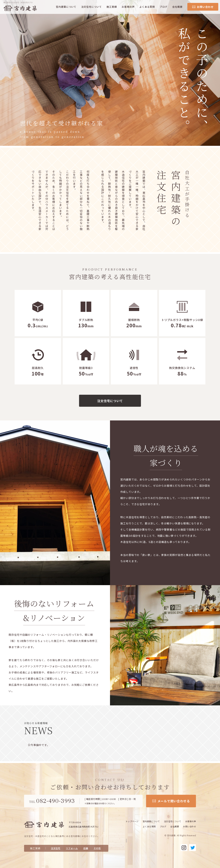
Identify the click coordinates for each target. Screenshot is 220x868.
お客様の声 (128, 7)
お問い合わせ (189, 826)
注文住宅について (92, 7)
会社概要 (177, 7)
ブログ (164, 7)
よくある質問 (147, 7)
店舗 (86, 848)
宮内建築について (66, 7)
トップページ (132, 821)
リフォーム (72, 848)
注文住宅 (56, 848)
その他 (97, 848)
